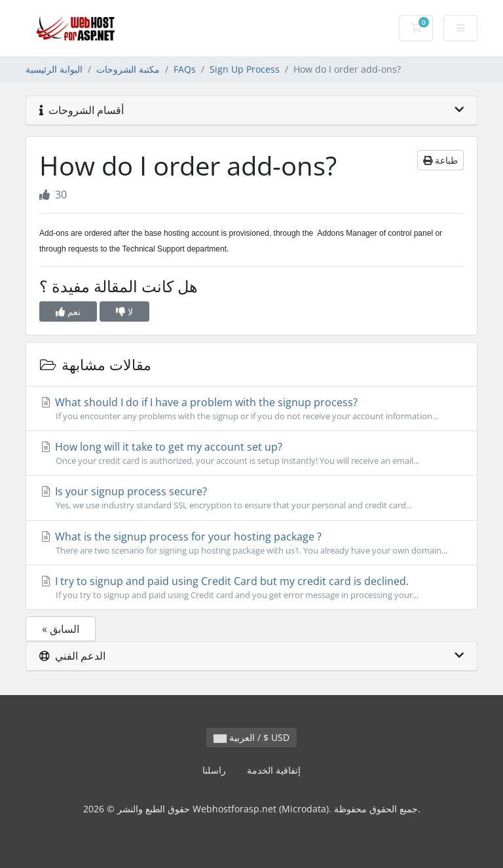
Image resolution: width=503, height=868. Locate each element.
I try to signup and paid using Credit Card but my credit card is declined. (251, 588)
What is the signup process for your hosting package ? (251, 543)
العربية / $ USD (251, 737)
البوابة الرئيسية (54, 69)
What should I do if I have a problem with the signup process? (251, 409)
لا (124, 311)
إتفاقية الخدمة (274, 770)
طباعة (440, 160)
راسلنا (214, 770)
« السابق (61, 629)
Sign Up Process (245, 69)
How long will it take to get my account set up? (251, 453)
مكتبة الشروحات (128, 69)
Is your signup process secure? (251, 498)
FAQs (185, 69)
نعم (68, 311)
